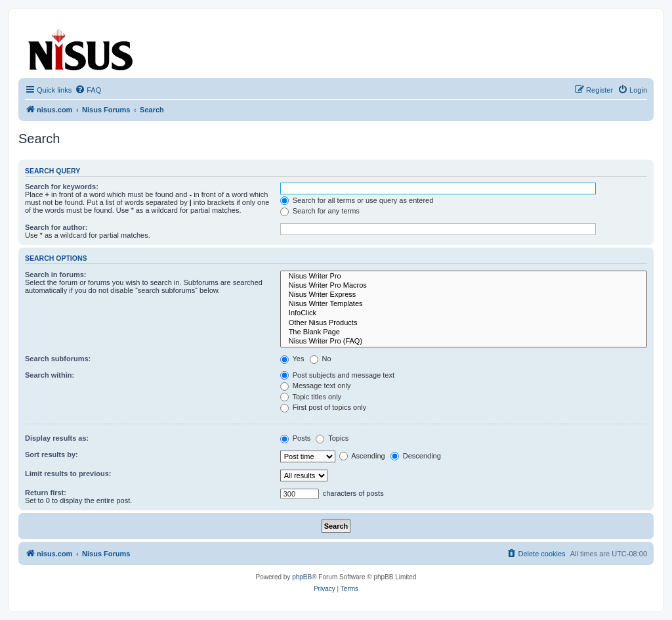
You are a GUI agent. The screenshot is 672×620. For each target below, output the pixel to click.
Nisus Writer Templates (464, 304)
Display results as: (57, 438)
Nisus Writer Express (464, 295)
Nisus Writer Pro (464, 277)
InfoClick (464, 313)
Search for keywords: (62, 187)
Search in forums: (56, 275)
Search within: (50, 375)
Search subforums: (58, 359)
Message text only (316, 386)
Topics (332, 438)
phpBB (302, 577)
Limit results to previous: (68, 474)
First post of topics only (324, 407)
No (321, 359)
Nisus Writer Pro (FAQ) (464, 342)
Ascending (362, 456)
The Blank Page (464, 332)
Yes (292, 359)
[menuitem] (88, 90)
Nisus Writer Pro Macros (464, 286)
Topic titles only (311, 397)
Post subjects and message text (337, 375)
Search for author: (56, 227)
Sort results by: (52, 454)
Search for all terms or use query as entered (357, 200)
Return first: (46, 493)
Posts (296, 438)
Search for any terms (320, 211)
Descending (416, 456)
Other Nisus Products (464, 323)
